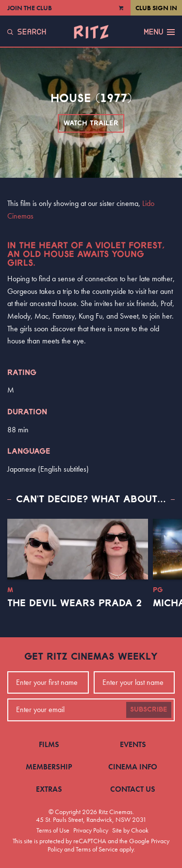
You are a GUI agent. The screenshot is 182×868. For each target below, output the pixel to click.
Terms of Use (53, 830)
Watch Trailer (91, 123)
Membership (49, 767)
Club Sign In (156, 8)
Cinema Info (133, 767)
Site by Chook (130, 830)
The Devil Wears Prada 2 (74, 603)
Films (49, 744)
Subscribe (149, 710)
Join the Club (30, 8)
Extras (49, 789)
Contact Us (133, 789)
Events (133, 744)
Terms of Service (97, 849)
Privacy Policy (91, 830)
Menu (159, 32)
